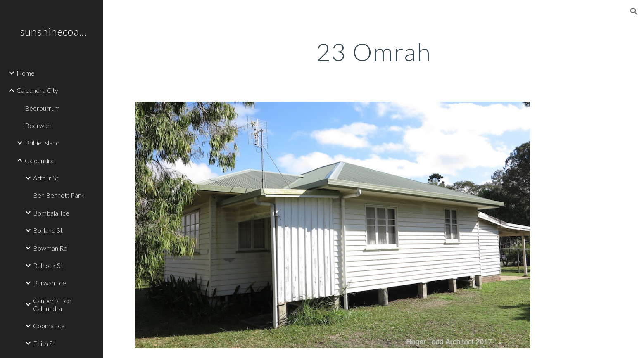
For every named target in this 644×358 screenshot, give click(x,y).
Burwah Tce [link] (50, 283)
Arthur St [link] (46, 178)
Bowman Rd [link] (50, 248)
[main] (373, 52)
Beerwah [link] (38, 125)
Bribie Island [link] (42, 143)
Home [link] (26, 73)
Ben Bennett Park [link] (58, 195)
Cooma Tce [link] (49, 326)
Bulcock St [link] (48, 265)
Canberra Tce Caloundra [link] (52, 304)
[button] (634, 12)
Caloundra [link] (39, 160)
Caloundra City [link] (37, 90)
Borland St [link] (48, 230)
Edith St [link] (44, 343)
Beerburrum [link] (42, 108)
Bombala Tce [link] (51, 213)
